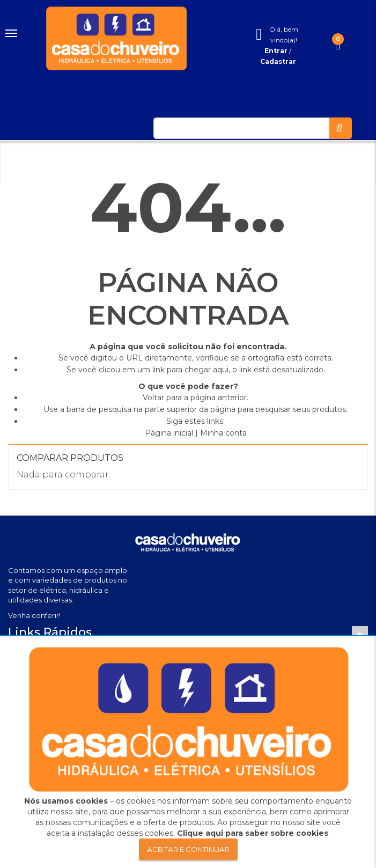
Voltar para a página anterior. (196, 398)
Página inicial (169, 433)
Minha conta (223, 433)
